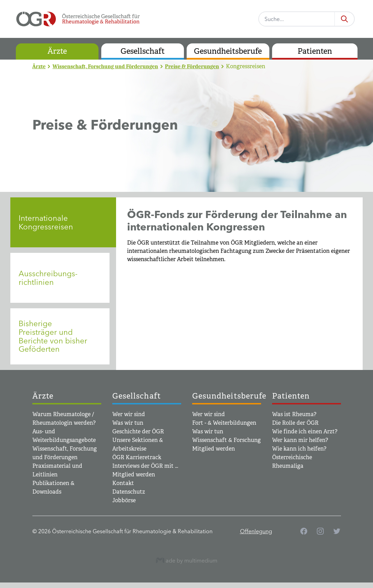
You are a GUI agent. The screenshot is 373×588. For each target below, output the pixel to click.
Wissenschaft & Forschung (226, 440)
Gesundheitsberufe (228, 51)
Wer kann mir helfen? (300, 440)
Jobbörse (124, 500)
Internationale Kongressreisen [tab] (46, 222)
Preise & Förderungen (192, 66)
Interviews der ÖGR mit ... (145, 466)
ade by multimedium (187, 560)
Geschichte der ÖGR (138, 431)
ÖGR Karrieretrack (137, 457)
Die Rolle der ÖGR (295, 423)
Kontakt (123, 483)
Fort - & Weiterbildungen (224, 423)
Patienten (315, 51)
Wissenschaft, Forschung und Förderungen (105, 66)
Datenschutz (129, 492)
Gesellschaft (143, 51)
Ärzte (57, 51)
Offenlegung (256, 531)
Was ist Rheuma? (294, 414)
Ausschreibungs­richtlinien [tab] (48, 278)
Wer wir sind (129, 414)
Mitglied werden (134, 474)
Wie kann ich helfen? (299, 449)
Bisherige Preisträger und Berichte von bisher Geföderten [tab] (53, 336)
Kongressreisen (246, 66)
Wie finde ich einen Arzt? (305, 431)
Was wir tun (128, 423)
